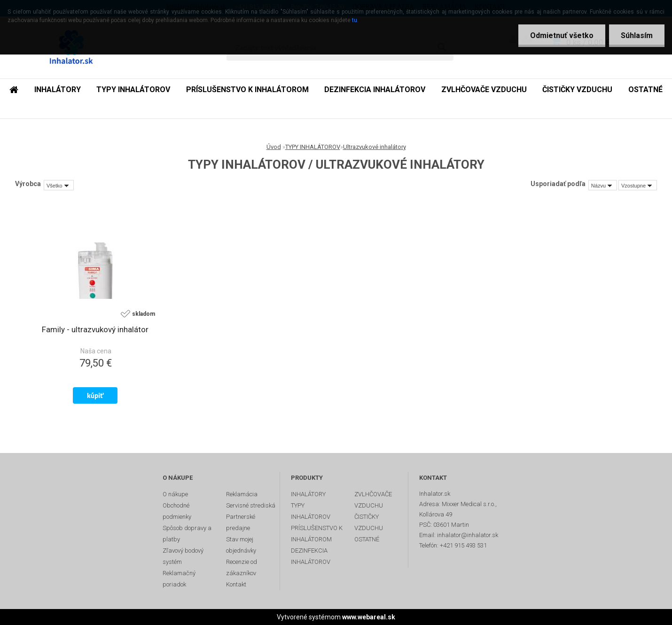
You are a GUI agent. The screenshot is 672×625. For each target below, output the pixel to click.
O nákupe (175, 494)
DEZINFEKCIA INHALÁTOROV (375, 90)
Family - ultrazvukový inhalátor (95, 329)
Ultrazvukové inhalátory (375, 147)
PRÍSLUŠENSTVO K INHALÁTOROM (247, 90)
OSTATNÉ (645, 90)
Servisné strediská (251, 505)
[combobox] (603, 185)
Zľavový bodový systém (183, 556)
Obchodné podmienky (177, 511)
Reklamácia (242, 494)
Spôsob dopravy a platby (187, 534)
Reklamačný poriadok (179, 579)
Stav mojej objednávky (241, 545)
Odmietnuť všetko (562, 35)
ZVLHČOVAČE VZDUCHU (484, 90)
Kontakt (236, 584)
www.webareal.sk (369, 617)
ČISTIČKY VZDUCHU (577, 90)
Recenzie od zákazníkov (242, 567)
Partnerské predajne (241, 522)
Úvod (274, 147)
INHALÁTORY (58, 90)
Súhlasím (637, 35)
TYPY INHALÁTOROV (133, 90)
